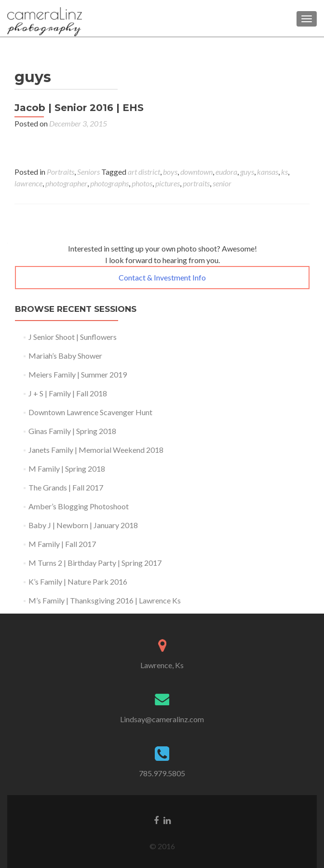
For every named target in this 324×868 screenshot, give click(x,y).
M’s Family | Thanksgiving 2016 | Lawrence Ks (105, 600)
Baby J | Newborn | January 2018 (83, 525)
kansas (268, 172)
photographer (66, 183)
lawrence (28, 183)
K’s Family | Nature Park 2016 (78, 581)
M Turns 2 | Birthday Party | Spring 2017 (95, 563)
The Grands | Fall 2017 (66, 487)
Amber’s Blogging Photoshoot (79, 506)
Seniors (88, 172)
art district (144, 172)
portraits (196, 183)
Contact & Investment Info (162, 277)
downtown (196, 172)
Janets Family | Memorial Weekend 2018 (96, 450)
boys (170, 172)
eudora (226, 172)
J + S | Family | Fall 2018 (68, 393)
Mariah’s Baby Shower (65, 356)
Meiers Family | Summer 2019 (78, 374)
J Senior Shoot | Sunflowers (73, 337)
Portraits (61, 172)
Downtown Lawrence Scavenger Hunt (90, 412)
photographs (109, 183)
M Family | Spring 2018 (67, 469)
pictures (168, 183)
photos (142, 183)
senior (222, 183)
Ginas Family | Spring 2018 (72, 431)
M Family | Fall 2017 (62, 544)
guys (247, 172)
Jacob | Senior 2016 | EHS (79, 108)
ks (284, 172)
